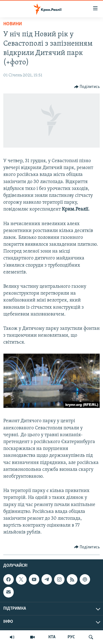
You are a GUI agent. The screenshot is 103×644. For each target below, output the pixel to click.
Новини (13, 24)
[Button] (87, 87)
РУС (71, 637)
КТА (52, 637)
